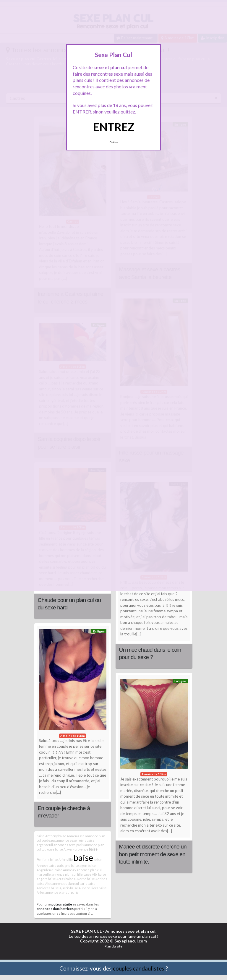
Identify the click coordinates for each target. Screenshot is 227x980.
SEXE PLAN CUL (86, 931)
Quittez (114, 142)
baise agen (79, 865)
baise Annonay (65, 870)
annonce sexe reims (71, 840)
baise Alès (44, 884)
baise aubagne (59, 865)
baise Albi (90, 874)
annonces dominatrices (55, 908)
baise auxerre (76, 879)
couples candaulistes (139, 968)
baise (83, 858)
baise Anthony (47, 836)
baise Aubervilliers (84, 888)
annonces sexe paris (69, 845)
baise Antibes (97, 879)
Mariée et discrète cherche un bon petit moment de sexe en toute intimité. (153, 854)
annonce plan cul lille (67, 874)
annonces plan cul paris (70, 884)
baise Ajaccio (60, 888)
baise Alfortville (61, 860)
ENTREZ (114, 127)
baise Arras (56, 879)
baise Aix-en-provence (72, 849)
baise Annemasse (71, 836)
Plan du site (113, 946)
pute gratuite (62, 904)
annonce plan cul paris (62, 892)
